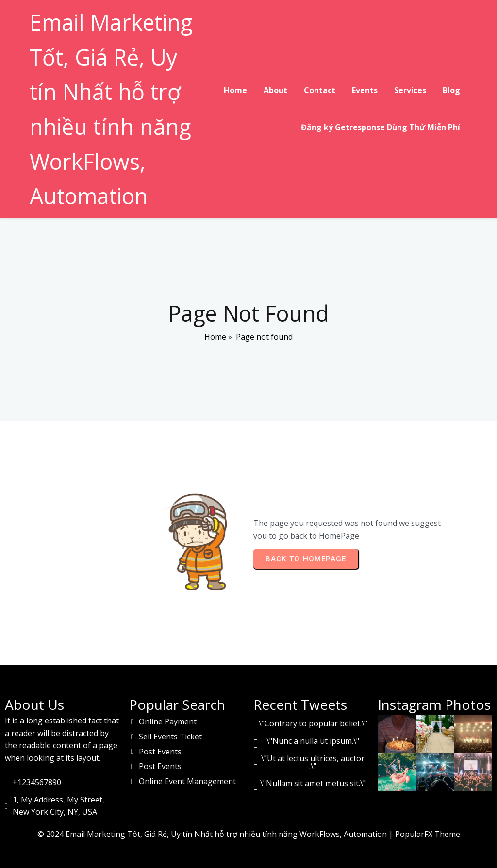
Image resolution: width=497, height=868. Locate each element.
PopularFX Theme (428, 832)
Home (215, 338)
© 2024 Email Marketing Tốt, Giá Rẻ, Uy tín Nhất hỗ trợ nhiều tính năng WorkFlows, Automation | (216, 832)
